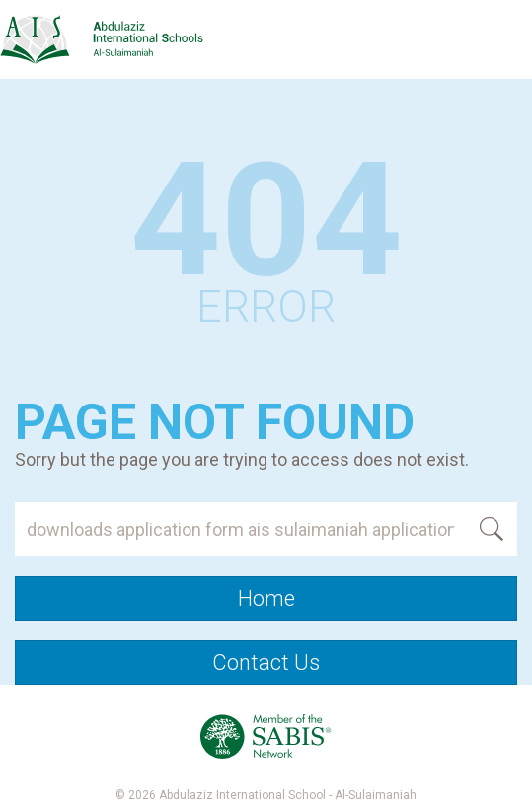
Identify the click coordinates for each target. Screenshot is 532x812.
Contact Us (266, 663)
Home (266, 598)
